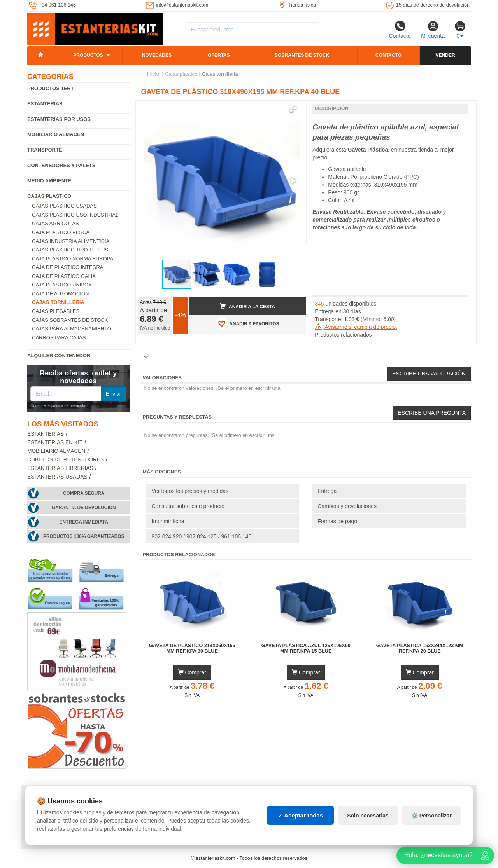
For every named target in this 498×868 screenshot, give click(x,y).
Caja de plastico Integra (68, 267)
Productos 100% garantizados (84, 536)
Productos (88, 55)
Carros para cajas (59, 338)
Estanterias (45, 104)
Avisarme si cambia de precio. (356, 327)
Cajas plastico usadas (64, 206)
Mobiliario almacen (56, 134)
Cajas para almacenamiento (72, 329)
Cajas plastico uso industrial (75, 215)
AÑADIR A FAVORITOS (247, 323)
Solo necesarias (368, 816)
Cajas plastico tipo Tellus (70, 250)
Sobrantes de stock (302, 55)
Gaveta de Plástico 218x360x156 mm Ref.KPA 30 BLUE (192, 648)
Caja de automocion (60, 294)
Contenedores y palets (61, 165)
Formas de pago (337, 521)
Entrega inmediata (84, 522)
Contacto (400, 30)
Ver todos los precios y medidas (190, 491)
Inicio (153, 74)
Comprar (192, 672)
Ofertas (219, 55)
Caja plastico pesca (61, 232)
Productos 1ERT (51, 88)
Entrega (327, 491)
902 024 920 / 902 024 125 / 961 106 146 (202, 536)
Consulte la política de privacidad (59, 406)
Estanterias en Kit (55, 443)
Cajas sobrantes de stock (70, 320)
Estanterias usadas (57, 477)
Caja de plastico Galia (64, 276)
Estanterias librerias (60, 468)
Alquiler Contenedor (59, 355)
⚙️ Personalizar (431, 816)
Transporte (45, 150)
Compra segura (84, 493)
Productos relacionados (343, 335)
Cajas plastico (49, 196)
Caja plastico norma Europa (73, 259)
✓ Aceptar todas (301, 815)
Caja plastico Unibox (62, 285)
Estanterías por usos (59, 119)
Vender (445, 55)
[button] (293, 110)
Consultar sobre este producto (188, 506)
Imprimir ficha (168, 521)
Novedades (157, 55)
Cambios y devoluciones (347, 506)
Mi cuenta (433, 30)
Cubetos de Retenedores (66, 460)
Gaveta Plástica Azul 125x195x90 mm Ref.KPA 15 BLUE (306, 648)
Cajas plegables (56, 311)
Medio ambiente (49, 181)
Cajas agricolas (55, 223)
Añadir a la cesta (247, 306)
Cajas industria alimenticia (71, 241)
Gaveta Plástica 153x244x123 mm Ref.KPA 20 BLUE (420, 648)
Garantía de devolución (84, 508)
